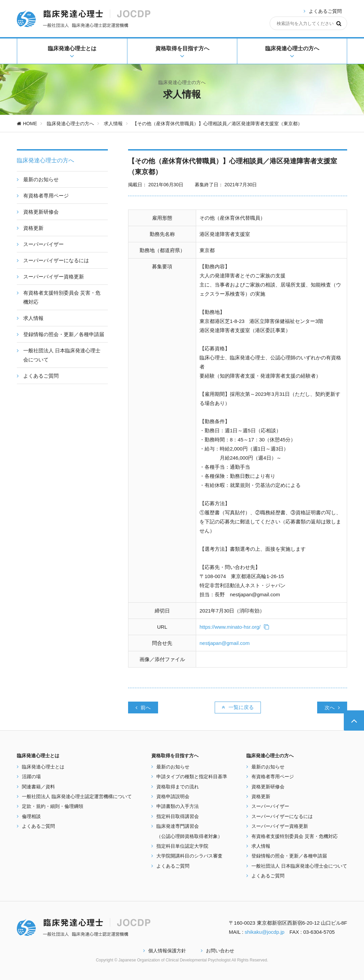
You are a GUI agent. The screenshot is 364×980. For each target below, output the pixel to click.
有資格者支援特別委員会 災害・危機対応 (295, 836)
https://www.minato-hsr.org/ (234, 627)
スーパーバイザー (270, 806)
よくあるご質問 (325, 11)
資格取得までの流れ (178, 787)
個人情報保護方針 (165, 951)
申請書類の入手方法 (178, 806)
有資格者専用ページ (273, 777)
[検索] (339, 23)
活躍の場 (31, 777)
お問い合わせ (218, 951)
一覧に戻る (238, 707)
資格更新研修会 (268, 787)
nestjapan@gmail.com (225, 643)
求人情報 (113, 124)
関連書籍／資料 (38, 787)
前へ (143, 707)
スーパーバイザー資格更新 (280, 826)
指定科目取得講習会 (178, 816)
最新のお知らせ (173, 767)
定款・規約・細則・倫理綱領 (53, 806)
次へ (332, 707)
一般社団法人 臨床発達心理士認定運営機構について (77, 796)
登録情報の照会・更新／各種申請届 (289, 856)
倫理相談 (31, 816)
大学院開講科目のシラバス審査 (189, 856)
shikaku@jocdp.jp (265, 932)
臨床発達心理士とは (43, 767)
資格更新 (261, 796)
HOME (27, 124)
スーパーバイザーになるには (282, 816)
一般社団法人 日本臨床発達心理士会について (299, 866)
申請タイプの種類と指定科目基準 (192, 777)
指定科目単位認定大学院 (182, 846)
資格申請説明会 (173, 796)
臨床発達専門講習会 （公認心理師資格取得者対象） (189, 831)
